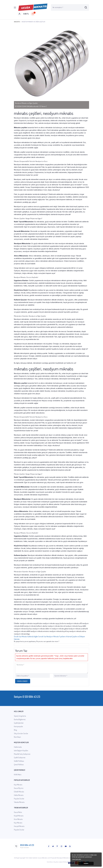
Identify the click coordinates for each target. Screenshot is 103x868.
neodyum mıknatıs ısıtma (78, 631)
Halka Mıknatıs (19, 795)
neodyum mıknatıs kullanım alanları (36, 626)
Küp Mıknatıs (18, 785)
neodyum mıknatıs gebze (60, 629)
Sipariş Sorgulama (20, 716)
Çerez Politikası (19, 765)
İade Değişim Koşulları (21, 751)
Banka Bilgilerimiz (20, 719)
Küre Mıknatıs (18, 819)
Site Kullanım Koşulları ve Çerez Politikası (57, 862)
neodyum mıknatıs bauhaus (23, 629)
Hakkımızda (18, 747)
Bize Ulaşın (17, 737)
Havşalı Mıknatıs (19, 826)
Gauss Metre (18, 812)
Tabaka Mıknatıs (19, 802)
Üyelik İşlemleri (19, 723)
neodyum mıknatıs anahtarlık (78, 629)
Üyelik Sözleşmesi (20, 758)
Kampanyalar (18, 726)
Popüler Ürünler (19, 799)
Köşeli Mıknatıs (19, 816)
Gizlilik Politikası (19, 761)
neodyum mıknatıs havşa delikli (76, 626)
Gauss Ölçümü (19, 788)
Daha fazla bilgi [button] (77, 859)
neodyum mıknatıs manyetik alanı (31, 623)
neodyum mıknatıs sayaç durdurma (54, 623)
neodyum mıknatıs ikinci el (56, 626)
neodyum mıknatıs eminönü (40, 631)
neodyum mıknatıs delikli (22, 631)
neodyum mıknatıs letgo (22, 634)
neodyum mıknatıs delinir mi (42, 629)
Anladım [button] (86, 863)
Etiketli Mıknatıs (19, 792)
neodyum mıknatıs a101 (74, 623)
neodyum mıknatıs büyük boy (59, 631)
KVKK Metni (18, 775)
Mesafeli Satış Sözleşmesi (22, 754)
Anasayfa (17, 22)
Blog (15, 730)
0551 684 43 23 (27, 845)
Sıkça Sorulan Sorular (21, 733)
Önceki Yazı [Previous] (26, 637)
